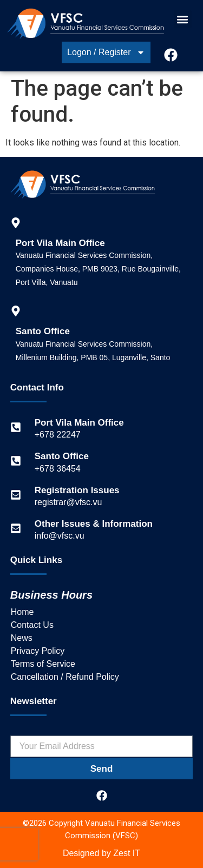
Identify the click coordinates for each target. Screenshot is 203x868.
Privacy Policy (38, 651)
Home (22, 612)
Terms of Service (43, 664)
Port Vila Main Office (79, 423)
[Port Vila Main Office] (16, 427)
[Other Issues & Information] (16, 528)
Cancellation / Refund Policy (65, 677)
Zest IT (127, 853)
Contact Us (32, 625)
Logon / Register (106, 52)
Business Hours (51, 595)
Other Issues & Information (94, 524)
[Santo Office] (16, 461)
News (22, 638)
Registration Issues (77, 490)
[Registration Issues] (16, 495)
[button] (183, 19)
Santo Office (62, 456)
